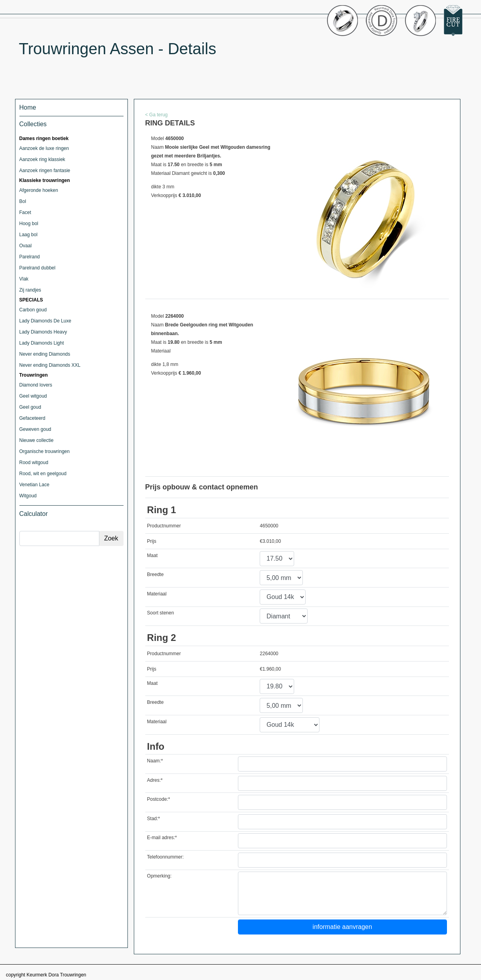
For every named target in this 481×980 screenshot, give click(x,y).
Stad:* (153, 819)
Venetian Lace (34, 485)
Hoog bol (29, 224)
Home (28, 107)
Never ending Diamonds (45, 354)
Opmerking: (159, 876)
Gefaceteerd (32, 418)
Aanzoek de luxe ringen (44, 148)
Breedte (155, 574)
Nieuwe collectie (37, 440)
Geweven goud (35, 429)
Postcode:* (158, 799)
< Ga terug (157, 115)
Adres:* (155, 780)
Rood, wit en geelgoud (43, 474)
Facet (25, 212)
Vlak (24, 279)
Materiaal (157, 594)
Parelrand (30, 257)
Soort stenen (160, 613)
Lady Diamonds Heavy (43, 332)
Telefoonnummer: (165, 857)
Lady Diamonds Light (42, 343)
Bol (23, 201)
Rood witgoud (34, 463)
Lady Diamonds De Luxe (45, 321)
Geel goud (30, 407)
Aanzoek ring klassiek (42, 159)
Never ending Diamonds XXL (50, 365)
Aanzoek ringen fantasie (45, 171)
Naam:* (155, 761)
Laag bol (29, 235)
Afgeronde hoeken (39, 190)
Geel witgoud (33, 396)
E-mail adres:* (162, 838)
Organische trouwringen (45, 451)
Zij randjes (30, 290)
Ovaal (26, 246)
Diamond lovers (36, 385)
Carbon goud (33, 310)
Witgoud (28, 496)
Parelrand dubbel (37, 268)
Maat (152, 555)
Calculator (34, 514)
